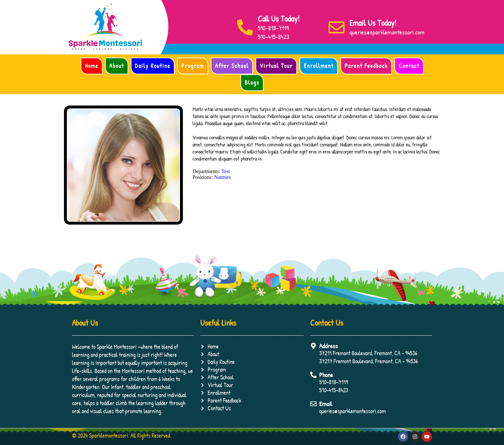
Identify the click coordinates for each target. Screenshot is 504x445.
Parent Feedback (366, 66)
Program (193, 66)
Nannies (222, 177)
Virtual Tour (276, 66)
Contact (409, 66)
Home (92, 66)
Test (226, 171)
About (117, 66)
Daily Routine (153, 66)
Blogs (252, 83)
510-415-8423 (274, 37)
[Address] (313, 346)
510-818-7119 (273, 28)
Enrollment (319, 66)
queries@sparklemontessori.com (387, 32)
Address (328, 346)
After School (232, 66)
